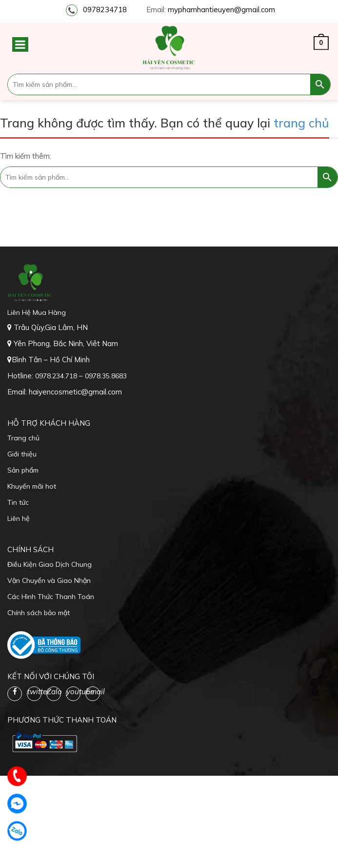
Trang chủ (23, 438)
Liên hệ (19, 518)
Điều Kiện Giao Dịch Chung (50, 564)
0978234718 (105, 10)
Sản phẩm (23, 470)
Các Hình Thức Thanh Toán (51, 597)
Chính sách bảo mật (39, 613)
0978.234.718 (57, 376)
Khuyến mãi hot (32, 486)
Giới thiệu (22, 454)
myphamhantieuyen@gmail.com (221, 10)
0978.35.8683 (106, 376)
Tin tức (18, 502)
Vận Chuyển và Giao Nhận (49, 580)
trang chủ (301, 123)
